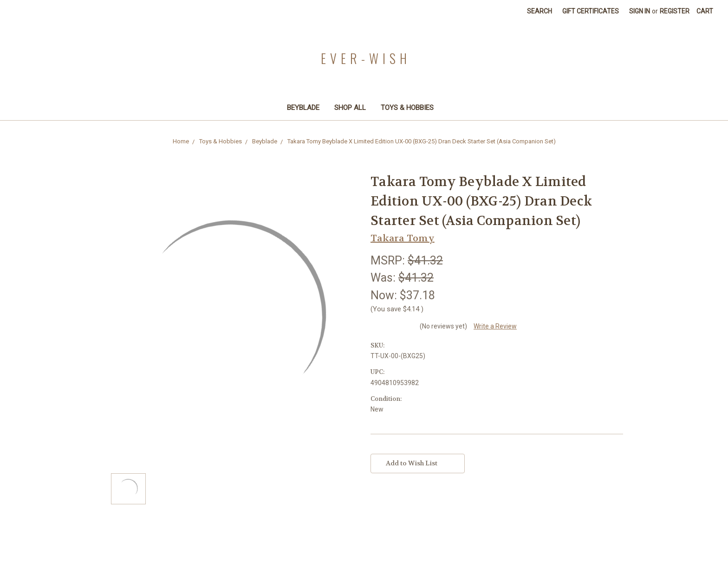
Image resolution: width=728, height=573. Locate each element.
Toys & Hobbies (411, 108)
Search (539, 11)
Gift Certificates (591, 11)
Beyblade (303, 108)
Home (181, 141)
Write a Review (495, 326)
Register (675, 11)
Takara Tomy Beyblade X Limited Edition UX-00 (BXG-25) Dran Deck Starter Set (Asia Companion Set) (422, 141)
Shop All (350, 108)
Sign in (640, 11)
